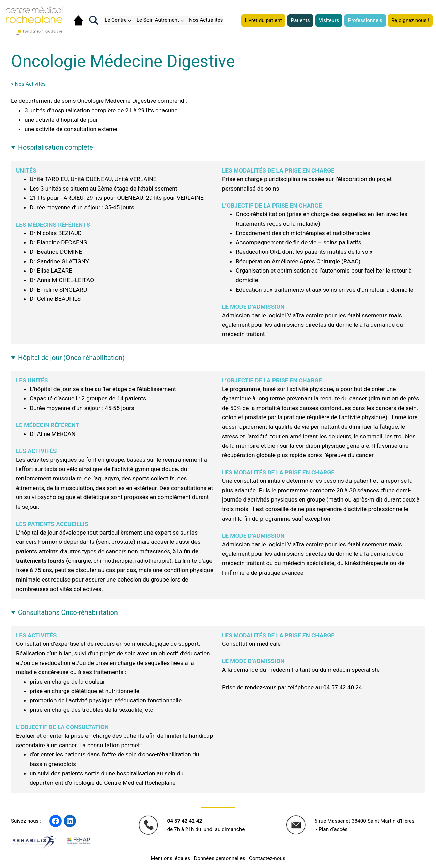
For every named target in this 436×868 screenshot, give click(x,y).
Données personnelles (219, 858)
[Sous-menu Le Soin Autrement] (182, 20)
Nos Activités (30, 84)
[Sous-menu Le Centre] (130, 20)
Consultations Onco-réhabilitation (68, 613)
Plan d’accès (333, 829)
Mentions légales (170, 858)
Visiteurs (329, 20)
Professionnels (365, 20)
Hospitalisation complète (56, 148)
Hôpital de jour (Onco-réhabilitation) (71, 358)
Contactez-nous (267, 858)
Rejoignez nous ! (410, 20)
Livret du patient (263, 20)
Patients (300, 20)
